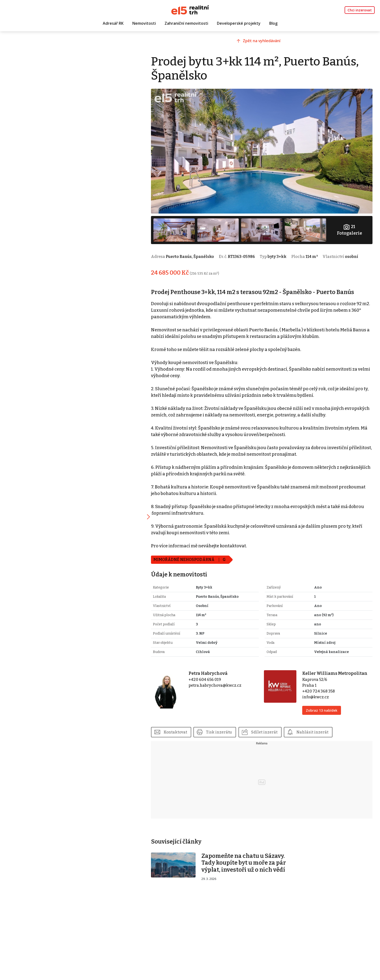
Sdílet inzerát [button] (274, 734)
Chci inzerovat (360, 10)
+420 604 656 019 (212, 682)
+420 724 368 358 (321, 693)
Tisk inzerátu (228, 734)
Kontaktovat (184, 734)
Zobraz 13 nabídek (325, 713)
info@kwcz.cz (318, 699)
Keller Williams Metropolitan (338, 676)
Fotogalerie (350, 226)
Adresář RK (113, 24)
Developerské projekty (239, 24)
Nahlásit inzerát (322, 734)
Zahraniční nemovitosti (186, 24)
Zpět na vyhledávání (266, 43)
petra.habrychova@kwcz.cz (222, 688)
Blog (273, 24)
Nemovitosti (144, 24)
